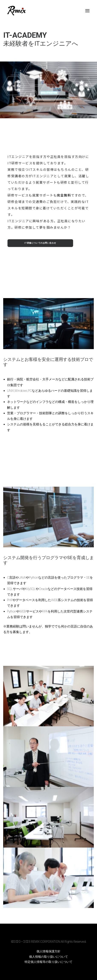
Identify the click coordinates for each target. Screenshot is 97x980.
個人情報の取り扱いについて (48, 957)
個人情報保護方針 (48, 951)
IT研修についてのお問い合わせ (40, 243)
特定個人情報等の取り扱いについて (48, 962)
